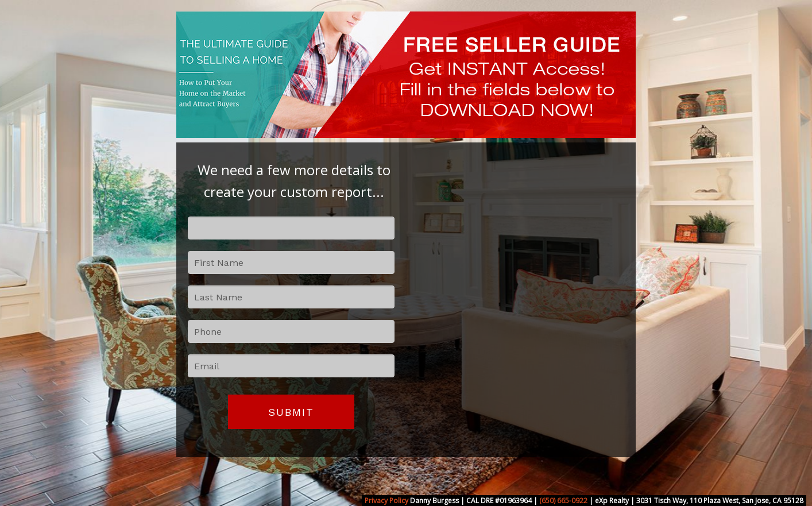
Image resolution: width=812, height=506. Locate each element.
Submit (291, 412)
